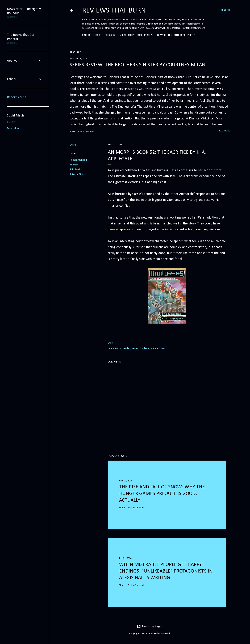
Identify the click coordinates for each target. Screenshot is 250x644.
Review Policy (126, 35)
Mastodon (13, 128)
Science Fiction (78, 175)
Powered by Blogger (150, 626)
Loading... (12, 17)
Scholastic (75, 170)
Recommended (78, 160)
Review (74, 165)
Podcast (97, 35)
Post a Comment (86, 132)
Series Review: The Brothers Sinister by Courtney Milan (137, 65)
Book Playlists (146, 35)
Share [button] (72, 132)
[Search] (225, 10)
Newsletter (165, 35)
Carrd (86, 35)
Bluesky (11, 122)
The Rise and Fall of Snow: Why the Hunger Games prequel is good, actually (162, 494)
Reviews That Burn (114, 11)
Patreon (110, 35)
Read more (224, 131)
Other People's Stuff (188, 35)
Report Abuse (17, 97)
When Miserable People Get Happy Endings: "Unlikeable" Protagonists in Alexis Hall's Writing (166, 571)
